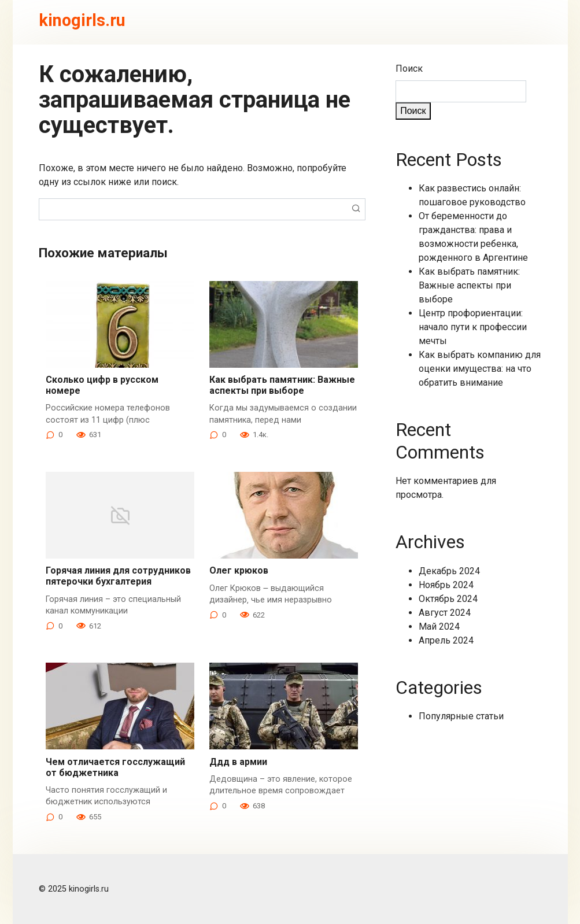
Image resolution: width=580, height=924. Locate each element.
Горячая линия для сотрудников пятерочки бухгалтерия (118, 576)
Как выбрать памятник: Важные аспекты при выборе (282, 385)
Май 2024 (439, 627)
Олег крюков (239, 570)
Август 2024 (445, 613)
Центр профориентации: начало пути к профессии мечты (473, 327)
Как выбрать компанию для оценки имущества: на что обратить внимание (480, 369)
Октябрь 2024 (448, 599)
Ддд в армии (238, 762)
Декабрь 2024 (449, 571)
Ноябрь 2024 (446, 585)
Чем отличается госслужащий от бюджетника (115, 767)
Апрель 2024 (446, 640)
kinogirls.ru (82, 20)
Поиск (409, 69)
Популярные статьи (461, 716)
